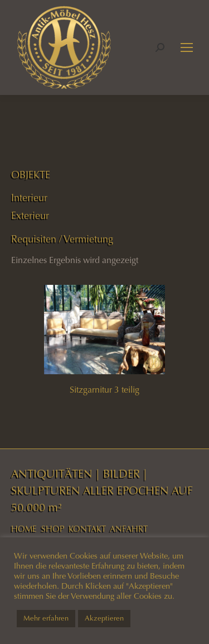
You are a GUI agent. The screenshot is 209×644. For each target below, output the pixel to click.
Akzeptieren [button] (104, 618)
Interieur (29, 198)
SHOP (53, 529)
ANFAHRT (129, 529)
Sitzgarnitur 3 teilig (104, 390)
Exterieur (30, 216)
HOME (24, 529)
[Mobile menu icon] (187, 47)
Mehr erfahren (46, 618)
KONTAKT (87, 529)
